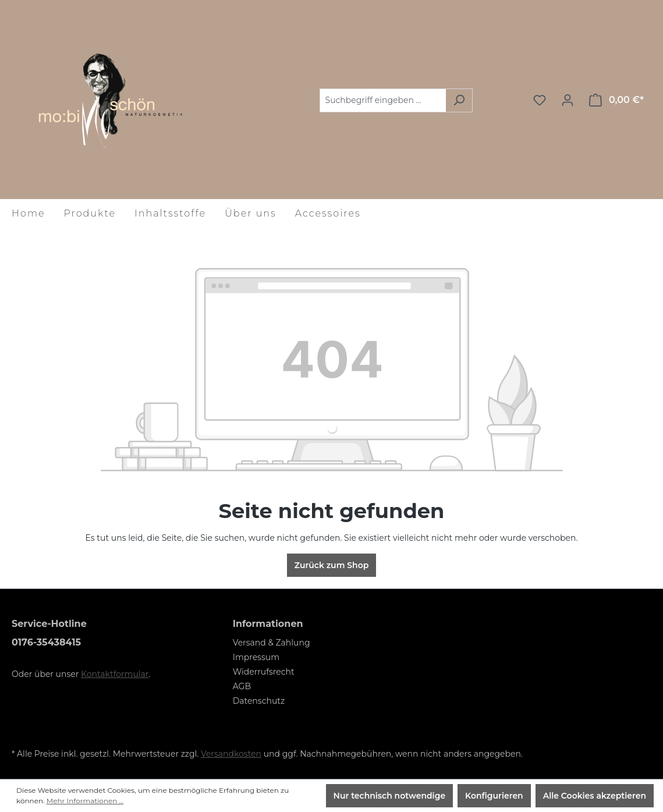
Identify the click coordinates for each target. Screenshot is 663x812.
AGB (242, 686)
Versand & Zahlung (272, 643)
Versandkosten (231, 754)
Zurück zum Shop (332, 565)
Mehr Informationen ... (85, 801)
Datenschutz (259, 701)
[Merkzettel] (540, 100)
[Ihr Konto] (568, 100)
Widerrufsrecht (264, 672)
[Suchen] (459, 100)
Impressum (256, 657)
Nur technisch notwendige (390, 796)
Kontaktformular (115, 674)
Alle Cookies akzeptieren (595, 796)
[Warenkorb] (616, 100)
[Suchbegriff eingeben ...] (383, 100)
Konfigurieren (494, 796)
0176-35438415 (46, 642)
